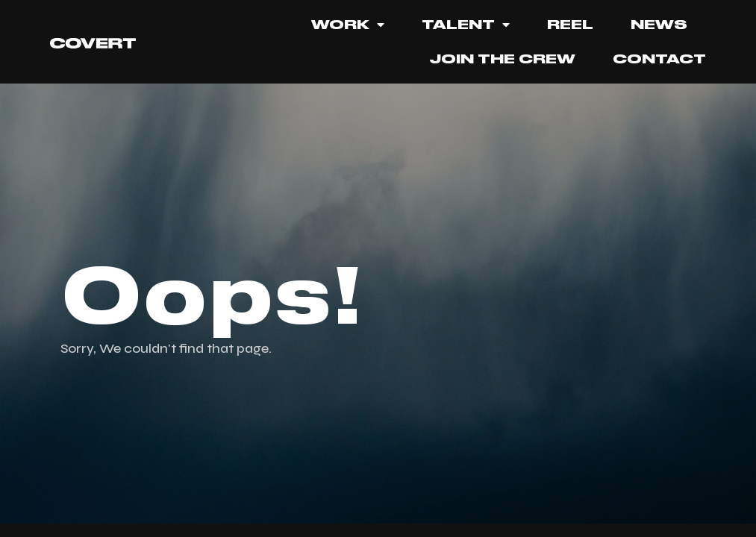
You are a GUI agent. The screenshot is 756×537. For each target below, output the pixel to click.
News (659, 25)
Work (348, 25)
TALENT (466, 25)
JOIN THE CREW (502, 59)
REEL (570, 25)
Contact (659, 59)
